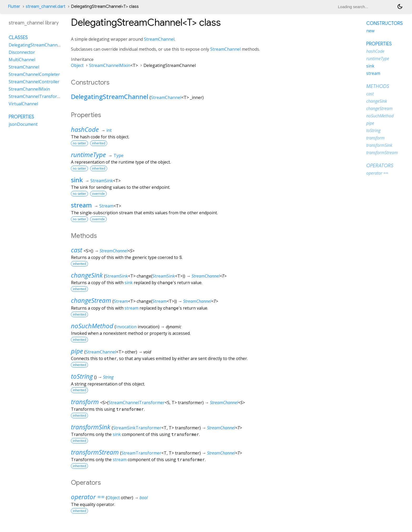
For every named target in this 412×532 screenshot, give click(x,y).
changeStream (91, 300)
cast (77, 250)
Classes (18, 38)
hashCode (85, 129)
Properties (21, 117)
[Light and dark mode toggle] (400, 7)
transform (85, 402)
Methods (378, 86)
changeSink (87, 275)
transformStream (95, 452)
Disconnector (22, 52)
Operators (380, 166)
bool (144, 498)
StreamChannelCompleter (34, 74)
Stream (106, 206)
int (109, 130)
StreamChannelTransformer (137, 403)
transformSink (91, 427)
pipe (77, 351)
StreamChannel (159, 39)
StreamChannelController (34, 82)
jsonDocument (23, 124)
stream (81, 205)
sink (77, 180)
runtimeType (88, 155)
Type (119, 155)
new (370, 31)
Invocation (126, 327)
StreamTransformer (141, 453)
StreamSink (102, 181)
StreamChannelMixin (110, 65)
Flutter (14, 7)
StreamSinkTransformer (137, 428)
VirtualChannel (23, 104)
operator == (88, 497)
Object (77, 65)
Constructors (385, 23)
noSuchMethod (92, 326)
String (108, 377)
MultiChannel (22, 60)
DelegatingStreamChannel (110, 97)
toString (82, 376)
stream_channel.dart (46, 7)
